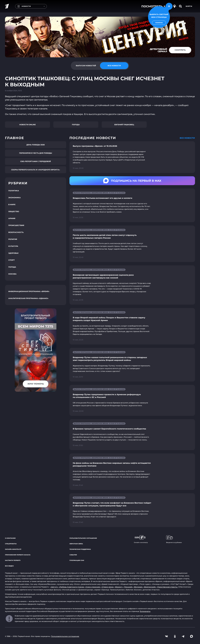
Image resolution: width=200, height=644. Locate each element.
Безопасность (16, 232)
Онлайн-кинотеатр (13, 549)
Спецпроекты (11, 544)
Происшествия (16, 225)
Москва (12, 274)
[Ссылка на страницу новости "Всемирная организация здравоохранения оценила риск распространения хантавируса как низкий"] (132, 285)
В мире (12, 205)
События (73, 555)
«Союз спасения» (93, 587)
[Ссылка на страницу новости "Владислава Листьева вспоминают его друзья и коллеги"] (132, 205)
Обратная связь (76, 544)
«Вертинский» (150, 587)
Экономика (15, 198)
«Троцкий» (128, 587)
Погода (76, 125)
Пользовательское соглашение (83, 538)
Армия (12, 218)
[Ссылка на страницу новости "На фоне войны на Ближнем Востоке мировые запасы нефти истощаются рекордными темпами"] (132, 472)
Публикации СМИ (77, 560)
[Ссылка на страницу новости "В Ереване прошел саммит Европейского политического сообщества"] (132, 435)
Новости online (27, 125)
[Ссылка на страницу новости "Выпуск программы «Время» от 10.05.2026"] (132, 157)
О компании (10, 538)
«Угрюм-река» (107, 587)
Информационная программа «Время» (29, 291)
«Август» (54, 587)
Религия (13, 239)
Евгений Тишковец (124, 125)
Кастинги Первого (13, 560)
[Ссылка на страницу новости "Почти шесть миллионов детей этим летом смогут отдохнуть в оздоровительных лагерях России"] (132, 244)
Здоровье (13, 253)
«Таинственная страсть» (167, 587)
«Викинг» (119, 587)
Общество (14, 211)
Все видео (9, 566)
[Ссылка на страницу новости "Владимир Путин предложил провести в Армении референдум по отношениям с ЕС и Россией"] (132, 400)
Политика (14, 191)
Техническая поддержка (80, 549)
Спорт (12, 260)
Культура (13, 246)
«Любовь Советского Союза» (72, 587)
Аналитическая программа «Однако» (28, 298)
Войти (189, 6)
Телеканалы (145, 611)
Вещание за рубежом (174, 539)
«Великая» (138, 587)
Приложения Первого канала (18, 555)
